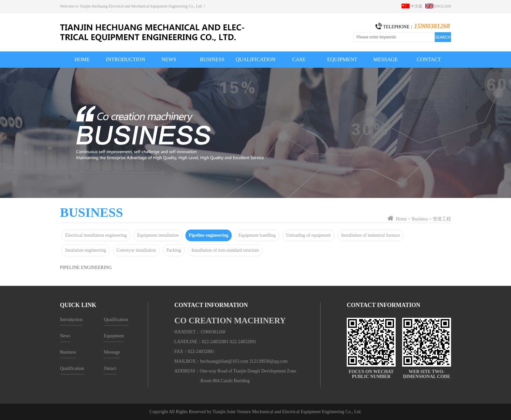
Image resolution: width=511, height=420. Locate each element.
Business (420, 219)
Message (112, 352)
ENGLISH (438, 6)
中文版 (413, 6)
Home (401, 219)
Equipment (114, 336)
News (65, 336)
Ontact (110, 368)
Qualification (72, 368)
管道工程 (442, 219)
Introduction (71, 320)
